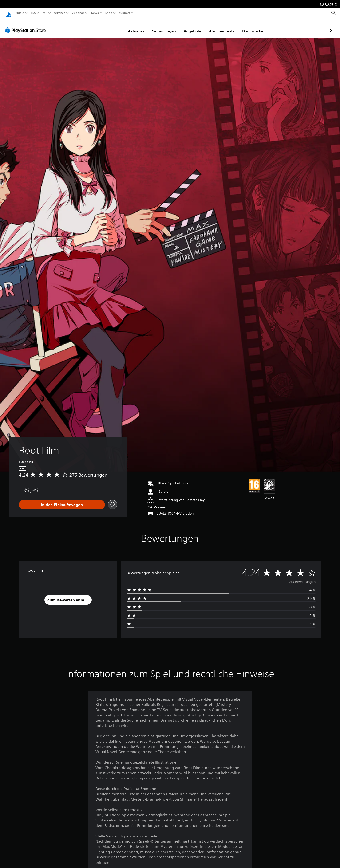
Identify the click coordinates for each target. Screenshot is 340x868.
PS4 (45, 13)
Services (59, 13)
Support (125, 13)
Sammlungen (137, 27)
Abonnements (194, 27)
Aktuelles (109, 27)
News (95, 13)
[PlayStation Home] (9, 13)
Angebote (165, 27)
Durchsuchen (227, 27)
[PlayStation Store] (27, 26)
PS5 (33, 13)
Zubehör (78, 13)
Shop (109, 13)
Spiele (20, 13)
